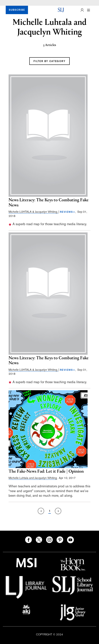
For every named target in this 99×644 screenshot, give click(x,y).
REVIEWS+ (68, 212)
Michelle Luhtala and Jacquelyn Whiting (33, 478)
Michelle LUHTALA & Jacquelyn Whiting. (34, 212)
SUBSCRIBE (17, 10)
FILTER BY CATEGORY (49, 61)
